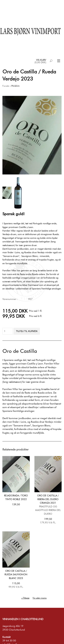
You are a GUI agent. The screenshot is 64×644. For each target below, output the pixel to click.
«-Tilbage (25, 598)
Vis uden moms (40, 598)
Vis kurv (41, 60)
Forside (6, 86)
